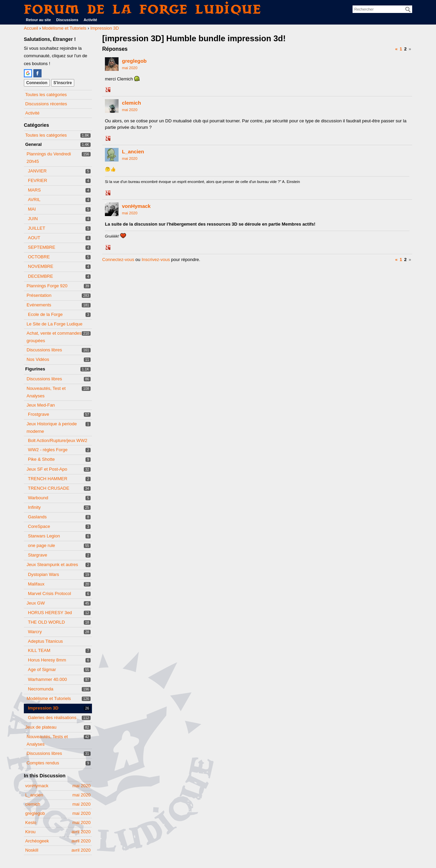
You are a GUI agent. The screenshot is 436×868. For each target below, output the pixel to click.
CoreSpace (39, 526)
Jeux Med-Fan (41, 405)
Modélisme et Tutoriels (49, 698)
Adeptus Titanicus (45, 641)
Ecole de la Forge (45, 314)
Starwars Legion (44, 536)
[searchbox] (382, 9)
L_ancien (133, 151)
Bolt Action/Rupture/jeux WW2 (58, 440)
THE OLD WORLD (46, 622)
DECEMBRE (41, 276)
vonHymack (136, 206)
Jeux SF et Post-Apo (47, 469)
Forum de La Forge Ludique (143, 9)
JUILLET (37, 228)
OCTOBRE (39, 257)
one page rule (42, 545)
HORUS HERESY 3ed (50, 613)
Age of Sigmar (42, 669)
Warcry (35, 632)
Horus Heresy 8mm (47, 660)
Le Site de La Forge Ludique (54, 324)
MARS (34, 190)
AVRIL (34, 200)
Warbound (38, 498)
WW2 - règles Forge (48, 450)
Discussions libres (44, 350)
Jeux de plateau (41, 727)
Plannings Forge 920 (47, 286)
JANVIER (37, 171)
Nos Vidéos (38, 359)
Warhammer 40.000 (47, 679)
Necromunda (41, 689)
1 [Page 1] (401, 49)
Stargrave (37, 555)
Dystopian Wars (43, 574)
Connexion (37, 83)
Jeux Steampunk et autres (52, 565)
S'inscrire (63, 83)
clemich (131, 103)
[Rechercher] (408, 10)
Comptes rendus (43, 763)
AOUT (34, 238)
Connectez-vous (118, 260)
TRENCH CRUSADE (49, 488)
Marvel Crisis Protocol (49, 593)
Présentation (39, 295)
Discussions (67, 20)
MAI (32, 209)
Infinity (34, 507)
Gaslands (37, 517)
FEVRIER (37, 180)
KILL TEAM (39, 650)
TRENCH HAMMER (48, 479)
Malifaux (36, 584)
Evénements (39, 305)
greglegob (134, 61)
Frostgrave (38, 414)
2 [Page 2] (406, 49)
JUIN (33, 219)
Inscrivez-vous (156, 260)
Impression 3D (43, 708)
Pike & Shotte (41, 459)
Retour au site (38, 20)
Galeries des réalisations (52, 718)
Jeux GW (36, 603)
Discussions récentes (46, 104)
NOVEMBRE (41, 266)
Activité (90, 20)
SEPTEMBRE (42, 247)
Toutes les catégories (46, 95)
